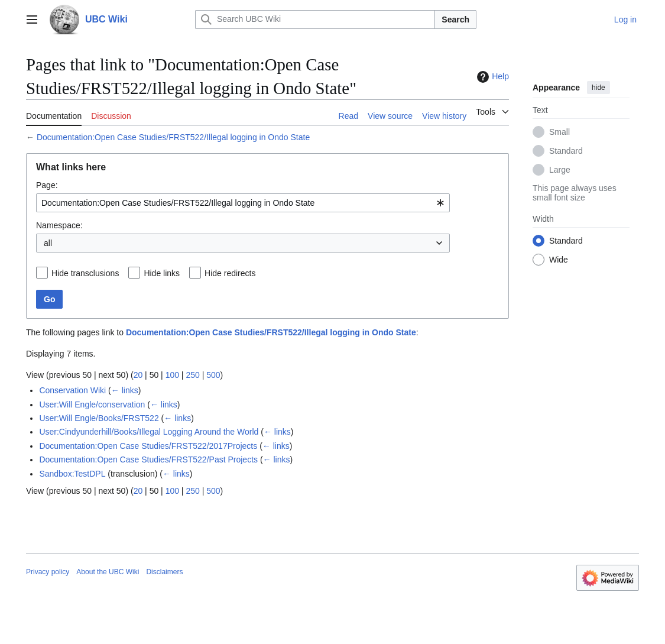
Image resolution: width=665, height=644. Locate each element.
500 (213, 375)
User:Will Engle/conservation (92, 404)
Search (455, 20)
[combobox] (243, 203)
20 (138, 375)
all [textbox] (48, 243)
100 (172, 375)
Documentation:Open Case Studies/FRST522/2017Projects (148, 446)
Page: (47, 185)
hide (598, 88)
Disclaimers (164, 572)
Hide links (162, 273)
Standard (566, 151)
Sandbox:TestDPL (72, 474)
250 (192, 375)
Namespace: (59, 225)
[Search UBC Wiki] (315, 20)
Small (559, 132)
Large (560, 170)
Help (492, 77)
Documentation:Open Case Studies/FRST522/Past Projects (148, 459)
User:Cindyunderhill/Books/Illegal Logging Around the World (149, 432)
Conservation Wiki (72, 390)
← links (125, 390)
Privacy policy (48, 572)
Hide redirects (230, 273)
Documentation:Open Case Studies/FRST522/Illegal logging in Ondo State (173, 137)
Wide (559, 260)
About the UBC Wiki (108, 572)
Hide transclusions (85, 273)
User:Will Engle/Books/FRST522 (99, 418)
